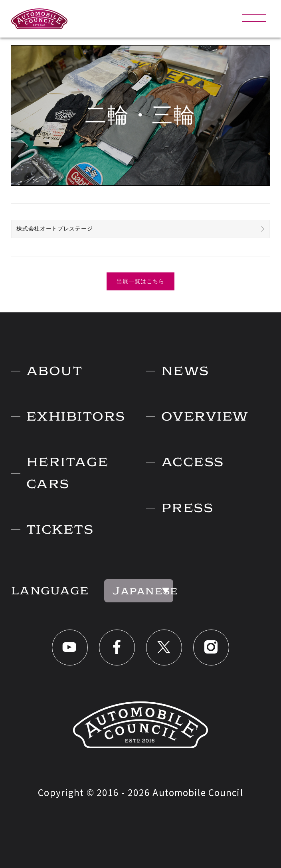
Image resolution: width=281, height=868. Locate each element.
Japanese (143, 591)
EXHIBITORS (76, 416)
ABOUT (54, 371)
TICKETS (60, 529)
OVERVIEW (205, 416)
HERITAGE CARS (67, 473)
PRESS (187, 508)
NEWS (185, 371)
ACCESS (193, 462)
